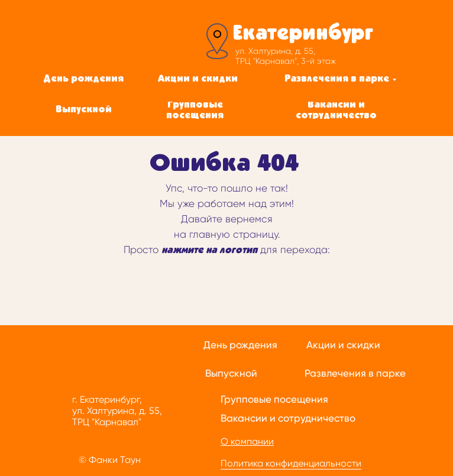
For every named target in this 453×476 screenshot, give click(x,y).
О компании (247, 441)
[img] (119, 40)
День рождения (240, 345)
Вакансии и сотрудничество (288, 418)
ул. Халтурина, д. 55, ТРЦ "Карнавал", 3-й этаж (286, 56)
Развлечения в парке (355, 373)
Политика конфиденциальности (291, 463)
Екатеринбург (303, 34)
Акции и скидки (343, 345)
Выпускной (231, 373)
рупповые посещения (276, 399)
